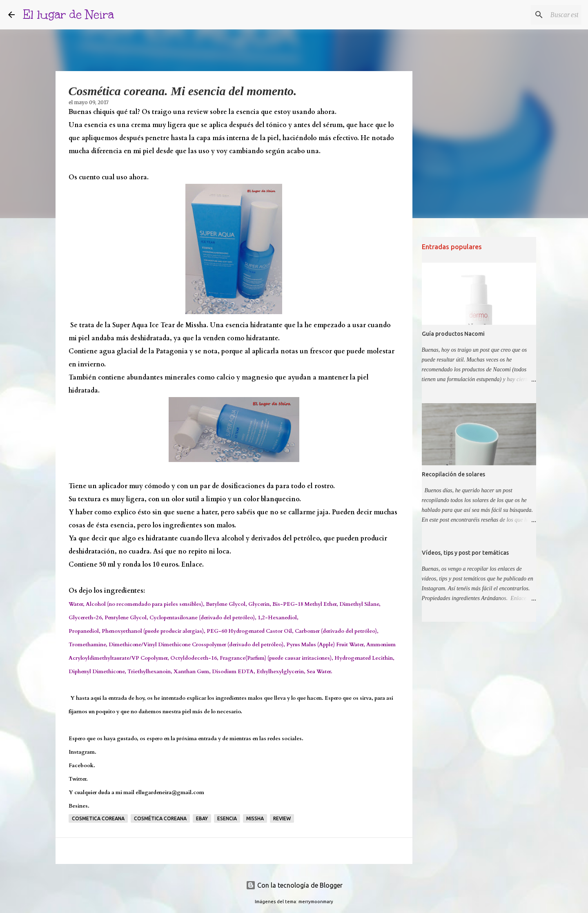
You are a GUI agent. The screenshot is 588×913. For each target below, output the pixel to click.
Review (282, 818)
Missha (255, 818)
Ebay (202, 818)
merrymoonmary (316, 902)
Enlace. (193, 565)
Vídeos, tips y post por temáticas (465, 553)
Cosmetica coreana (98, 818)
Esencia (227, 818)
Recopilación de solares (453, 474)
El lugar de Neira (68, 15)
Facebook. (82, 766)
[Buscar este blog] (539, 15)
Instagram (82, 752)
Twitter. (78, 779)
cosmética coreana (160, 818)
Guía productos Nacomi (453, 334)
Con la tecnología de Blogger (294, 885)
